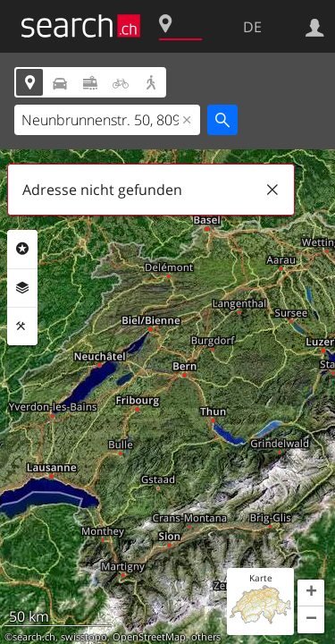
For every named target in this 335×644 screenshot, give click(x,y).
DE (252, 27)
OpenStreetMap (149, 637)
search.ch (34, 637)
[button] (311, 593)
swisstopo (84, 637)
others (206, 637)
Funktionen (22, 326)
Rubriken (22, 249)
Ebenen (22, 288)
